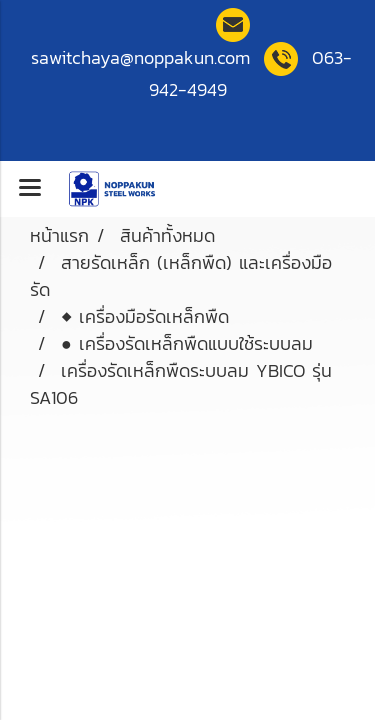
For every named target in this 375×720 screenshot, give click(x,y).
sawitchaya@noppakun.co (140, 57)
